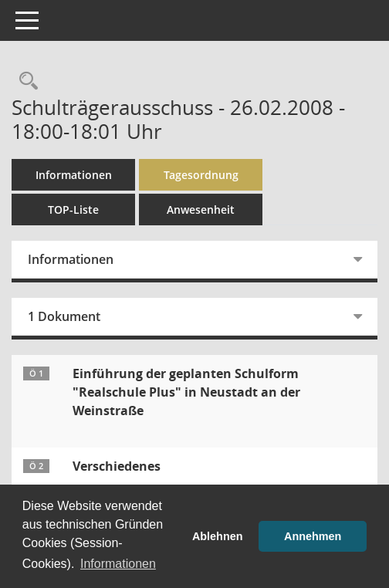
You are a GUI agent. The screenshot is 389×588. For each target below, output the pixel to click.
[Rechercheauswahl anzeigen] (25, 81)
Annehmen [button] (313, 536)
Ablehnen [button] (218, 536)
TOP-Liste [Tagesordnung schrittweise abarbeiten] (73, 210)
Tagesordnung (201, 175)
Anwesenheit (201, 210)
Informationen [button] (118, 564)
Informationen (74, 175)
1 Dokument (64, 316)
